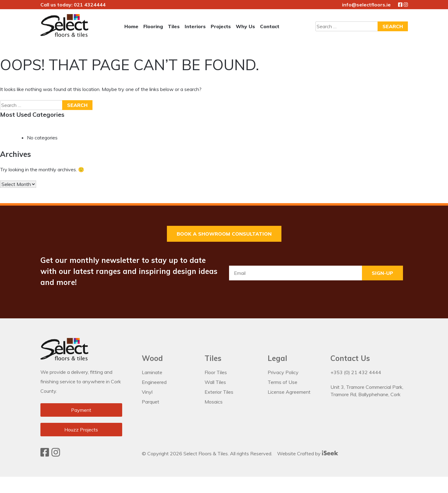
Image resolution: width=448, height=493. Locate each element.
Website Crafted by (308, 453)
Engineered (154, 382)
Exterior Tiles (219, 392)
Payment (81, 410)
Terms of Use (282, 382)
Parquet (151, 402)
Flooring (153, 26)
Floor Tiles (216, 372)
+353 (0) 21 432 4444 (356, 372)
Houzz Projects (81, 430)
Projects (221, 26)
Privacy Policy (283, 372)
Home (131, 26)
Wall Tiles (215, 382)
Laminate (152, 372)
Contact (270, 26)
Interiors (195, 26)
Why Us (245, 26)
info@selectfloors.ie (366, 5)
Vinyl (147, 392)
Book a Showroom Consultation (224, 234)
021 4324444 (90, 5)
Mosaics (214, 402)
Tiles (174, 26)
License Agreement (289, 392)
